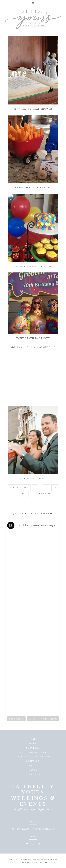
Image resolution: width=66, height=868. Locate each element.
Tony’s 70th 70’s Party (33, 338)
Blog (33, 766)
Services (33, 748)
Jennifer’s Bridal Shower (33, 109)
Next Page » (46, 494)
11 (46, 488)
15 (32, 494)
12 (55, 488)
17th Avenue (49, 862)
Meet (33, 744)
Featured (33, 774)
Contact (33, 761)
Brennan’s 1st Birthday (33, 188)
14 (23, 494)
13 (15, 494)
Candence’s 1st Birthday (33, 266)
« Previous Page (19, 488)
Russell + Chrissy (33, 478)
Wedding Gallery (33, 752)
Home (33, 739)
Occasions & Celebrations (33, 757)
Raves (33, 770)
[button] (33, 3)
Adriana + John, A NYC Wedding (33, 347)
